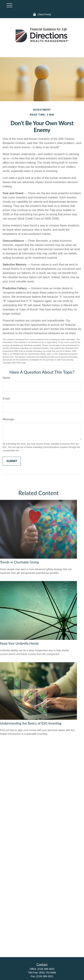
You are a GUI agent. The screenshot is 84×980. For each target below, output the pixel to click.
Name (6, 378)
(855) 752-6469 (47, 973)
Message (8, 419)
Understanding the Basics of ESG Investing (31, 723)
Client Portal (42, 14)
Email (6, 399)
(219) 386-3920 (46, 969)
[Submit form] (12, 461)
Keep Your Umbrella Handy (19, 643)
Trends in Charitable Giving (19, 562)
